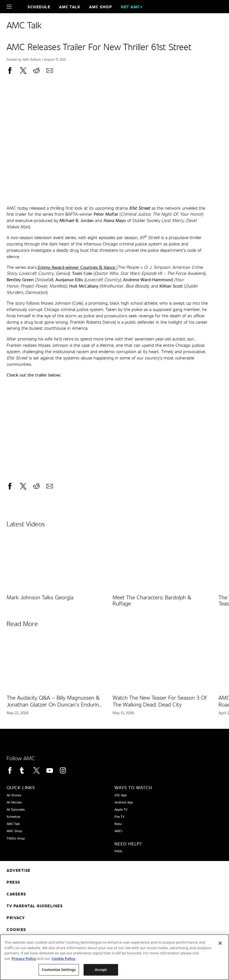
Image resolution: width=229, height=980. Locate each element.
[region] (115, 957)
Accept (101, 970)
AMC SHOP (101, 7)
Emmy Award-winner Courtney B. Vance (76, 267)
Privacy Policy (24, 959)
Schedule (39, 7)
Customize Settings (59, 970)
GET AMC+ (132, 7)
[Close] (220, 943)
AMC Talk (70, 7)
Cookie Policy (63, 959)
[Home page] (19, 7)
